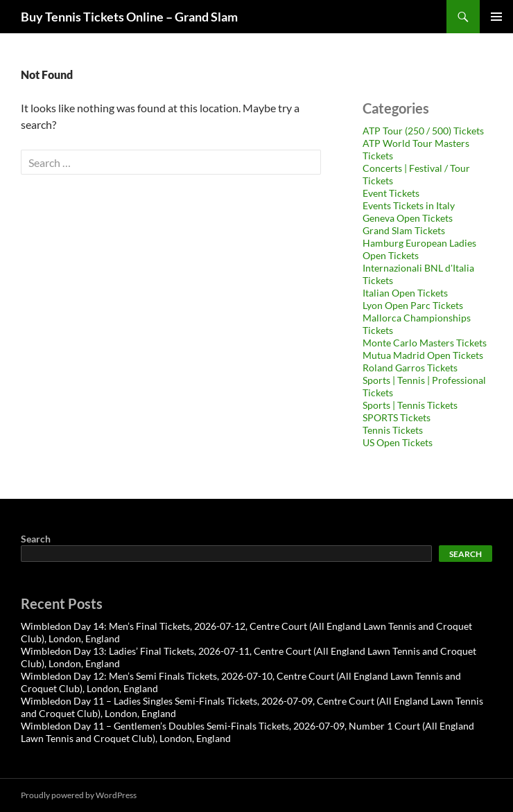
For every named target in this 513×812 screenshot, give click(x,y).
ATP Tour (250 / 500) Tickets (423, 131)
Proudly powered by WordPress (79, 795)
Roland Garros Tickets (410, 368)
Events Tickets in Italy (409, 205)
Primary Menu (496, 17)
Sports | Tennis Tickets (410, 405)
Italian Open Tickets (405, 293)
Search (36, 539)
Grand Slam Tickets (404, 230)
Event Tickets (391, 193)
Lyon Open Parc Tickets (413, 305)
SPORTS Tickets (397, 417)
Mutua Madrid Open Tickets (423, 355)
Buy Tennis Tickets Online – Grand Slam (129, 17)
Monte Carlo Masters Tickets (425, 343)
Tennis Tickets (393, 430)
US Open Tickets (398, 442)
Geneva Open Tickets (408, 218)
